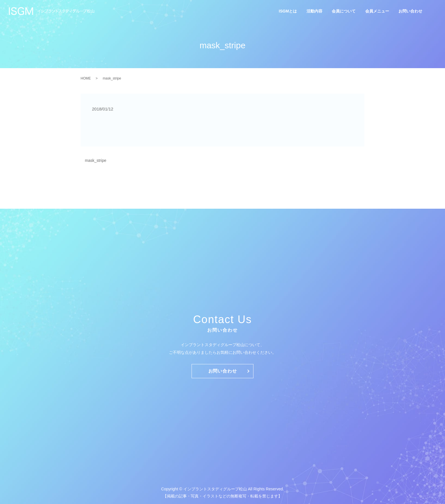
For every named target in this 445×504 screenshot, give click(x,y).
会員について (344, 11)
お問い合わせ (410, 11)
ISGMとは (288, 11)
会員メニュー (377, 11)
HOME (86, 78)
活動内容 (314, 11)
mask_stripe (95, 160)
